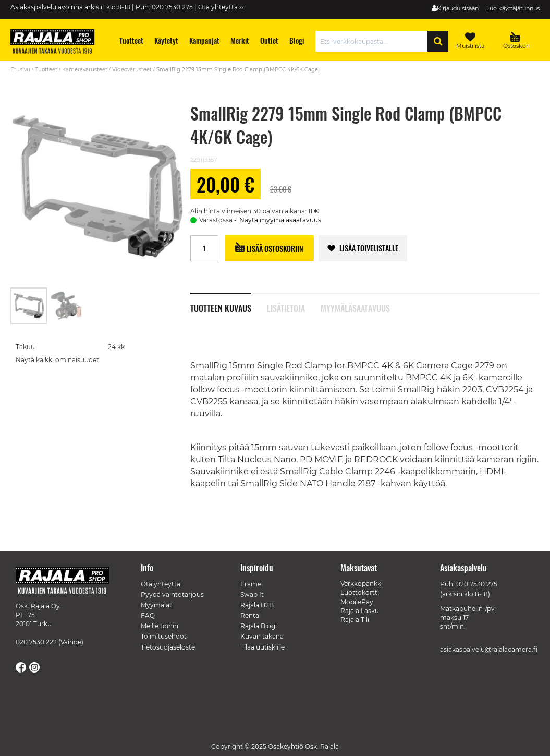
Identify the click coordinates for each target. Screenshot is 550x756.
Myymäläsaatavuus (355, 307)
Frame (251, 584)
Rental (250, 615)
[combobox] (374, 41)
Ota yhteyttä (161, 584)
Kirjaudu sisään (458, 8)
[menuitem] (132, 40)
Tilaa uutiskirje (262, 647)
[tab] (229, 303)
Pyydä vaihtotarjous (172, 595)
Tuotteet (46, 70)
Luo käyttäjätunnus (513, 8)
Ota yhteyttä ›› (221, 7)
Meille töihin (160, 626)
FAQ (148, 615)
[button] (66, 306)
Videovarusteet (132, 70)
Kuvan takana (262, 636)
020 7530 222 (36, 642)
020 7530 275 (477, 584)
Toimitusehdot (164, 636)
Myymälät (156, 605)
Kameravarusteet (85, 70)
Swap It (252, 595)
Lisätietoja (286, 307)
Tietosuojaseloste (168, 647)
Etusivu (20, 70)
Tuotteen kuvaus (221, 307)
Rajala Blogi (259, 626)
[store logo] (57, 43)
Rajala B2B (257, 605)
